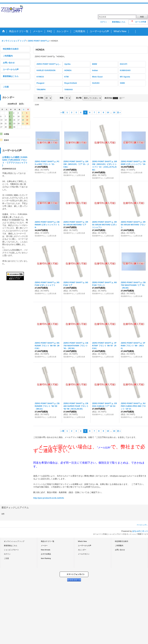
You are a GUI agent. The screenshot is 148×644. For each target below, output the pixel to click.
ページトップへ (142, 525)
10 (108, 112)
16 (114, 112)
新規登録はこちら (119, 22)
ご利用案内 (8, 56)
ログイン (104, 22)
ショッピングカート (11, 550)
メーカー (44, 546)
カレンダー (82, 550)
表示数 (41, 98)
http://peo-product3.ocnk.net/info (49, 498)
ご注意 (6, 87)
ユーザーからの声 (11, 69)
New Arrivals (46, 550)
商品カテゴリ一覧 (48, 541)
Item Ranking (46, 558)
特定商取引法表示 (11, 49)
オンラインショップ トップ (14, 541)
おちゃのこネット (140, 531)
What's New (82, 541)
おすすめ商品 (46, 554)
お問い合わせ (9, 63)
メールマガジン (84, 554)
